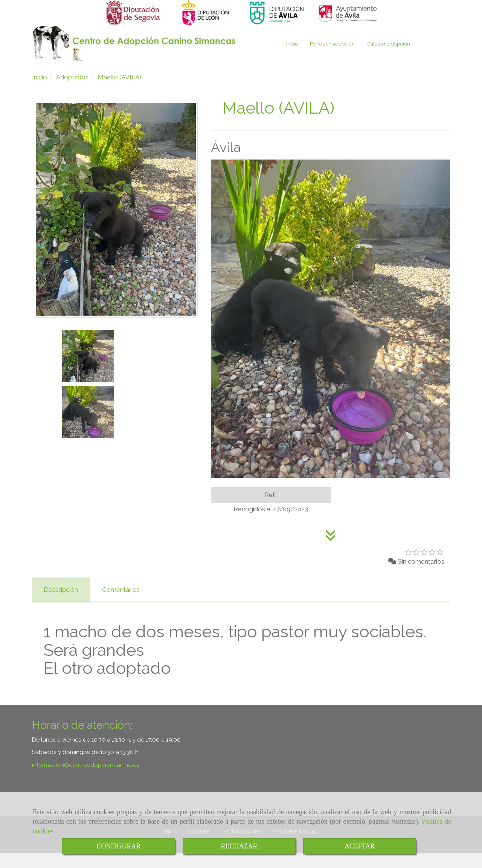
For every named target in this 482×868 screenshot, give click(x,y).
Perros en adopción (332, 59)
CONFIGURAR (118, 846)
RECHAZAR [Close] (239, 846)
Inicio (292, 59)
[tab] (61, 605)
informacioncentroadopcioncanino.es (86, 780)
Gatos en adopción (388, 59)
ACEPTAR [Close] (360, 846)
